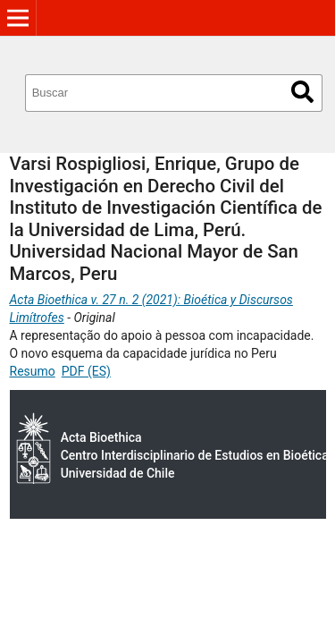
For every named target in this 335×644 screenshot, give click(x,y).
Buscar (302, 92)
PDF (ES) (86, 371)
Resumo (33, 371)
